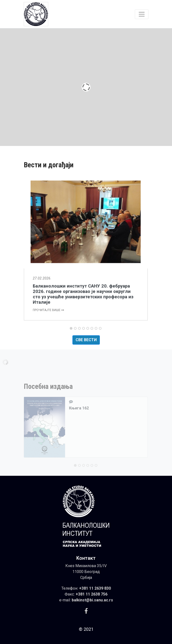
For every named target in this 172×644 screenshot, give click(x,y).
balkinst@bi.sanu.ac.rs (92, 600)
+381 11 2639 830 (95, 588)
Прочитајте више (48, 328)
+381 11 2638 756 (92, 594)
